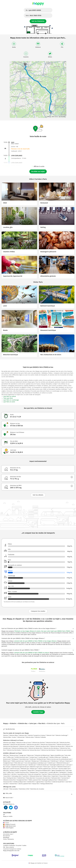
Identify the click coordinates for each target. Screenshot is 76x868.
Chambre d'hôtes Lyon (55, 757)
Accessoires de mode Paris (43, 778)
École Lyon (55, 769)
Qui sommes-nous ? (8, 834)
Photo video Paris (31, 778)
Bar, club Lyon (7, 767)
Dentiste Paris (31, 782)
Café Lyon (62, 761)
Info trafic (6, 789)
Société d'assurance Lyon (22, 757)
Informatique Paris (17, 776)
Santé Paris (26, 776)
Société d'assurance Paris (22, 772)
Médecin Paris (47, 776)
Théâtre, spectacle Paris (35, 780)
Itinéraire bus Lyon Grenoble (64, 750)
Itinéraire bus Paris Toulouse (27, 746)
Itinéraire (6, 735)
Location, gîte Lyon (43, 757)
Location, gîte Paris (53, 772)
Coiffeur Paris (11, 772)
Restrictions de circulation (37, 789)
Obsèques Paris (34, 772)
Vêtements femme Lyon (63, 763)
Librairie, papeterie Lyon (45, 769)
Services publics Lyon (65, 769)
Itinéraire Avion (30, 737)
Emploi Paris (55, 776)
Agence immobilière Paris (58, 771)
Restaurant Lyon (14, 755)
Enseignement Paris (22, 780)
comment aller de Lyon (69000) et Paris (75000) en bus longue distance (35, 641)
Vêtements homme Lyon (63, 767)
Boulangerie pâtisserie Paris (50, 780)
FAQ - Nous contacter (9, 847)
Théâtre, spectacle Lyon (18, 761)
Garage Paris (23, 771)
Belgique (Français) (9, 824)
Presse (5, 839)
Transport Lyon (33, 757)
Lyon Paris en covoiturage (11, 400)
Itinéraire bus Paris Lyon (63, 744)
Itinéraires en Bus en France (24, 743)
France (6, 823)
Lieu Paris (6, 784)
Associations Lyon (24, 759)
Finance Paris (63, 776)
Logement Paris (40, 782)
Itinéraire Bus (21, 737)
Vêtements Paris (62, 780)
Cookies (24, 846)
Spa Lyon (54, 767)
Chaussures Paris (8, 782)
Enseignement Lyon (8, 763)
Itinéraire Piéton (14, 735)
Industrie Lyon (52, 763)
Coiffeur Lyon (10, 757)
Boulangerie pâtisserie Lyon (57, 765)
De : (33, 10)
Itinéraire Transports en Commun (37, 735)
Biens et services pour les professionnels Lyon (59, 759)
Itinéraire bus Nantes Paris (35, 748)
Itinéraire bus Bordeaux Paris (20, 748)
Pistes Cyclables (14, 789)
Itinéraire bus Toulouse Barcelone (31, 750)
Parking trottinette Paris (47, 784)
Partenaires (11, 839)
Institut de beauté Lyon (43, 765)
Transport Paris (43, 772)
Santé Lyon (33, 759)
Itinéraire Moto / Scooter (10, 737)
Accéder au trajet (38, 171)
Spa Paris (45, 774)
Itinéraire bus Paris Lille (52, 743)
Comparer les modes (38, 611)
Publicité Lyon (55, 761)
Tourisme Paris (65, 778)
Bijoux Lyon (6, 769)
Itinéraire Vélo (23, 735)
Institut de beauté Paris (58, 782)
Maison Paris (31, 771)
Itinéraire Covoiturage (61, 735)
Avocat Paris (7, 776)
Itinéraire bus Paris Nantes (14, 750)
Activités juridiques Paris (20, 782)
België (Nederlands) (9, 826)
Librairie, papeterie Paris (25, 784)
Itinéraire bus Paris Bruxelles (18, 744)
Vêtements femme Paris (36, 776)
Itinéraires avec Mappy (9, 743)
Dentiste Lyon (32, 765)
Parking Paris (63, 772)
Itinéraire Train (51, 735)
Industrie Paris (13, 784)
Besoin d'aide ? (8, 798)
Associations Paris (22, 774)
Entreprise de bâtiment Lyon (42, 755)
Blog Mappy (6, 838)
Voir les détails (38, 495)
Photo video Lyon (19, 763)
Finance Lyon (47, 767)
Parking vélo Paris (12, 778)
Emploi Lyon (69, 761)
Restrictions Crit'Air (24, 789)
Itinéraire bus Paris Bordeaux (51, 748)
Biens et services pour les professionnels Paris (60, 774)
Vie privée (19, 846)
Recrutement (7, 836)
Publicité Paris (21, 778)
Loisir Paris (68, 782)
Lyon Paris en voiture (10, 396)
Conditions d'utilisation (9, 846)
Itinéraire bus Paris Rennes (48, 750)
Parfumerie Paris (56, 778)
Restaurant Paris (14, 771)
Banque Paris (36, 784)
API (4, 815)
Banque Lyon (34, 769)
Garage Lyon (23, 755)
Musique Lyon (35, 761)
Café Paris (14, 774)
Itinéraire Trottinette (40, 737)
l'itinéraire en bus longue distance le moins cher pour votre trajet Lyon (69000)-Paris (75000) (42, 631)
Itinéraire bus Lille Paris (39, 743)
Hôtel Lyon (6, 755)
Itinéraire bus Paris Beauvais (11, 746)
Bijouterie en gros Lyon (36, 767)
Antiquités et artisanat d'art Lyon (19, 765)
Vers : (33, 16)
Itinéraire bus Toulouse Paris (48, 744)
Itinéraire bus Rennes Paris (57, 746)
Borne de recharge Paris (35, 774)
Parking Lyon (15, 759)
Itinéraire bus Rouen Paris (42, 746)
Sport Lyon (28, 761)
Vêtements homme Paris (9, 780)
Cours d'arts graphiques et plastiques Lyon (36, 763)
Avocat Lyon (6, 765)
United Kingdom (8, 828)
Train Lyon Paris (8, 398)
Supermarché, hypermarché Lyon (20, 767)
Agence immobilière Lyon (57, 755)
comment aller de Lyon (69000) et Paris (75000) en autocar (32, 653)
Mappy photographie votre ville (11, 851)
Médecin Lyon (7, 761)
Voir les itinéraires (38, 21)
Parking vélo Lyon (41, 759)
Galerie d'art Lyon (15, 769)
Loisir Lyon (69, 765)
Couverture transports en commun (12, 849)
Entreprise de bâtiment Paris (43, 771)
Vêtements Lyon (25, 769)
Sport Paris (48, 782)
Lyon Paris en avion (9, 402)
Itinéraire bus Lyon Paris (33, 744)
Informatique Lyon (45, 761)
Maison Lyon (31, 755)
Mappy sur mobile (8, 816)
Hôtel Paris (6, 771)
